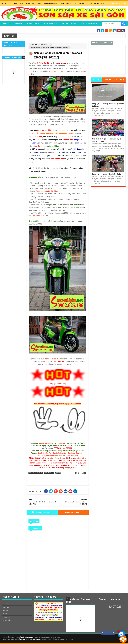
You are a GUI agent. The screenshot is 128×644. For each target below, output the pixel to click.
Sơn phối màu (60, 458)
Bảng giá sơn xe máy (58, 384)
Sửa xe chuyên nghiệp (44, 463)
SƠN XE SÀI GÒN (27, 637)
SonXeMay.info (72, 456)
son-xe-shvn (45, 44)
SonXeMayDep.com (75, 453)
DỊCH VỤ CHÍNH (32, 24)
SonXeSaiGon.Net (60, 453)
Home (4, 3)
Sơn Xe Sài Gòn (36, 639)
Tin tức (5, 614)
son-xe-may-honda (36, 473)
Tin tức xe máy (66, 3)
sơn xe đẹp (52, 71)
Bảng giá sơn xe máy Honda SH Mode (106, 174)
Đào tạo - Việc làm (69, 24)
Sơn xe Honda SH (52, 359)
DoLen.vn (62, 456)
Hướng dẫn (6, 620)
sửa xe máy (61, 443)
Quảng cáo (6, 617)
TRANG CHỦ (6, 24)
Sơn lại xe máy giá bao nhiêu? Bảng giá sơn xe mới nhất (107, 140)
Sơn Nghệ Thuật (108, 28)
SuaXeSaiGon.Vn (45, 453)
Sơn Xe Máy (37, 216)
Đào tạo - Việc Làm (27, 3)
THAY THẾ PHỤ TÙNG (88, 24)
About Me (6, 604)
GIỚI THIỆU (13, 3)
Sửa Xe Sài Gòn (45, 443)
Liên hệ (5, 610)
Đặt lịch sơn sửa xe (97, 3)
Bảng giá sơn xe (81, 3)
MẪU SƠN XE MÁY (49, 24)
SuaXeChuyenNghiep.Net (47, 456)
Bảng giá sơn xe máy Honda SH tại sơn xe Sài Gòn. (108, 105)
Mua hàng (6, 607)
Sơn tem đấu (48, 458)
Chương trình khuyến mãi (47, 3)
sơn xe (52, 460)
